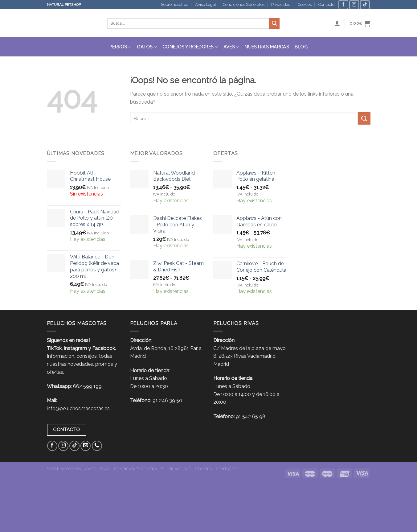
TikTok (54, 348)
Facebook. (104, 348)
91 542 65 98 (251, 417)
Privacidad (281, 4)
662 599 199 (87, 386)
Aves (231, 47)
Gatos (147, 47)
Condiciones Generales (244, 4)
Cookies (305, 4)
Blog (301, 47)
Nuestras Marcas (267, 47)
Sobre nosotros (174, 4)
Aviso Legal (206, 4)
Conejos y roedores (190, 47)
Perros (120, 47)
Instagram (75, 348)
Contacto (326, 4)
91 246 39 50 (167, 400)
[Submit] (274, 23)
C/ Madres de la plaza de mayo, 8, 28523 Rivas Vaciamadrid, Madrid (250, 356)
